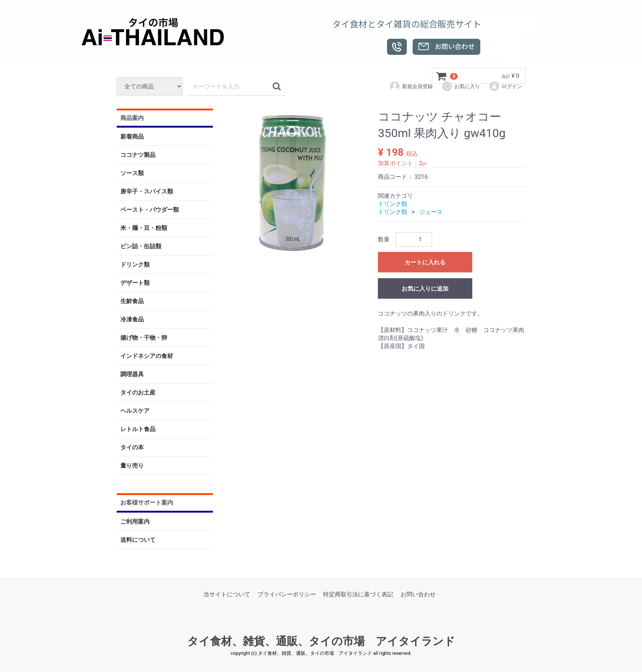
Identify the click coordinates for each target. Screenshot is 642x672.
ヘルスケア (135, 411)
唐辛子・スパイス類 (147, 192)
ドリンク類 (135, 265)
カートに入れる (425, 262)
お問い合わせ (418, 594)
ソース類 (132, 173)
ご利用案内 (135, 522)
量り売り (132, 466)
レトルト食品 (138, 429)
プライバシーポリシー (287, 594)
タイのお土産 (138, 393)
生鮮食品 (132, 301)
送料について (138, 540)
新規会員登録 (411, 86)
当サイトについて (227, 594)
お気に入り (461, 86)
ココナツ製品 (138, 155)
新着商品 (132, 137)
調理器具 (132, 375)
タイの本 (132, 448)
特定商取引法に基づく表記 (358, 594)
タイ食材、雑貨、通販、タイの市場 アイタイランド (321, 641)
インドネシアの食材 (147, 356)
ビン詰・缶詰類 (141, 247)
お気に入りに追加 (425, 289)
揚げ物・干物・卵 (144, 338)
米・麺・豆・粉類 (144, 228)
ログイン (505, 86)
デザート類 (135, 283)
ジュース (431, 212)
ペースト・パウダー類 (150, 210)
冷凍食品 (132, 320)
